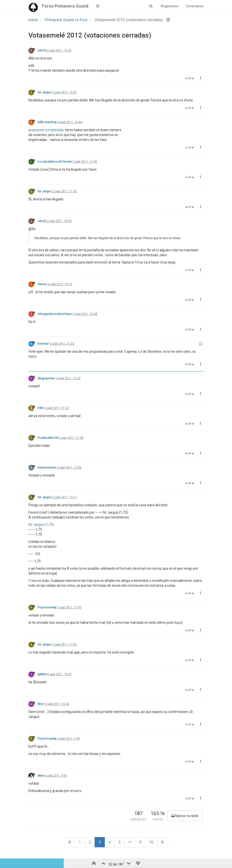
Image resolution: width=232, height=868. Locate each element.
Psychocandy (47, 607)
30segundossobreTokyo (55, 314)
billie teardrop (47, 122)
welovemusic (47, 468)
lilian (41, 776)
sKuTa (42, 50)
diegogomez (46, 378)
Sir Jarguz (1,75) (41, 525)
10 (151, 842)
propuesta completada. (46, 130)
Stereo (42, 284)
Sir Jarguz (45, 92)
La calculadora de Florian (55, 162)
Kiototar (43, 344)
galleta (42, 674)
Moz (41, 704)
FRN (41, 408)
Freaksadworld (48, 438)
